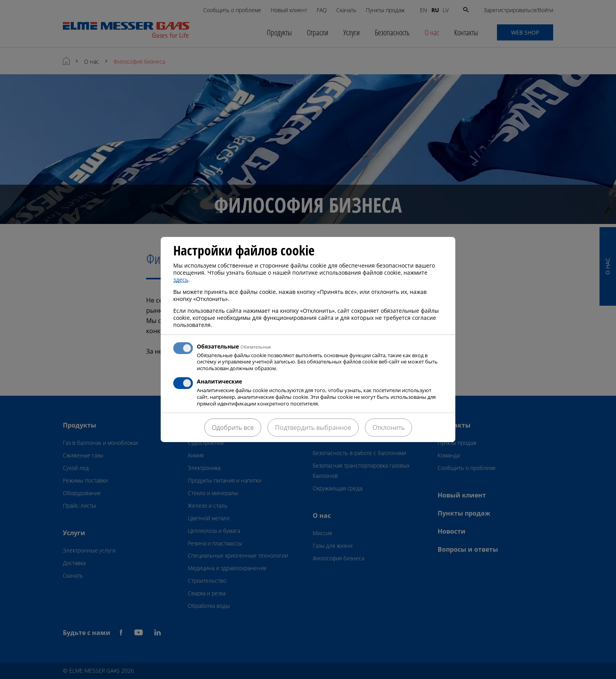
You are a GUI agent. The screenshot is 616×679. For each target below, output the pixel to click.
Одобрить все (233, 428)
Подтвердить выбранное (313, 428)
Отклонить (389, 428)
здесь (181, 280)
